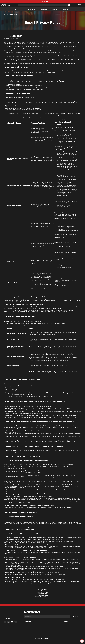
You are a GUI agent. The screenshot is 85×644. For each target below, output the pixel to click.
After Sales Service (54, 624)
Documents (42, 605)
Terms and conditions (69, 628)
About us (55, 9)
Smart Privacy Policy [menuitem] (13, 14)
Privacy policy (53, 628)
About (27, 624)
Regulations (44, 9)
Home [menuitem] (6, 14)
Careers (70, 605)
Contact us (66, 9)
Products (19, 9)
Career (27, 628)
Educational (31, 9)
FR (80, 4)
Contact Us (40, 628)
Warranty (66, 624)
